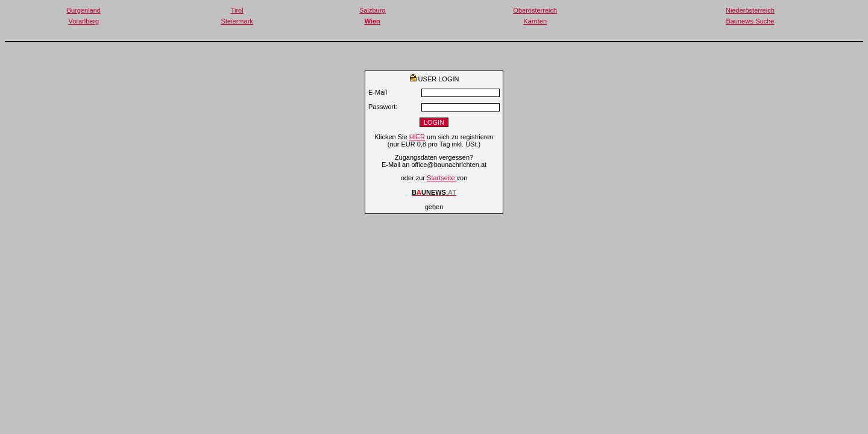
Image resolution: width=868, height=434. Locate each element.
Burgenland (84, 10)
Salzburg (372, 10)
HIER (417, 137)
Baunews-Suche (750, 21)
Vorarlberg (83, 21)
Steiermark (237, 21)
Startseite (442, 178)
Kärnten (535, 21)
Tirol (237, 10)
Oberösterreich (535, 10)
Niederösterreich (750, 10)
